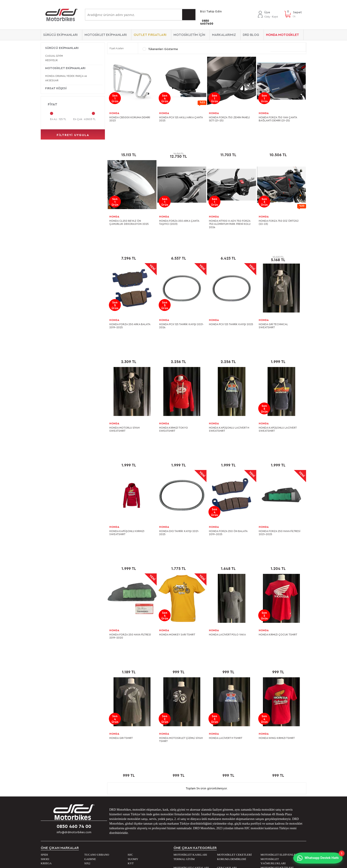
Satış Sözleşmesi (121, 771)
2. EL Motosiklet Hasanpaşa (63, 790)
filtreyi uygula (73, 135)
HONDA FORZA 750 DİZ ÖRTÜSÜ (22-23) (279, 202)
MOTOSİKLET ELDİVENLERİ (279, 712)
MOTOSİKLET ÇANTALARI (191, 725)
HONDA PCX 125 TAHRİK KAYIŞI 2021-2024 (181, 285)
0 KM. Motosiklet (55, 777)
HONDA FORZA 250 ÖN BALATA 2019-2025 (228, 451)
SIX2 (87, 721)
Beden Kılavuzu (120, 804)
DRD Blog (249, 757)
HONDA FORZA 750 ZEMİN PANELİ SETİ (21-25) (229, 119)
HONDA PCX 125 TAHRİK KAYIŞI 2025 (231, 284)
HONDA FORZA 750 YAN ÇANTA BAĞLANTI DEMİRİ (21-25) (278, 119)
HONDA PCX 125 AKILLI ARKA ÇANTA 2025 (181, 119)
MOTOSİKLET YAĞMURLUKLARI (273, 719)
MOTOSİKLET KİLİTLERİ (277, 725)
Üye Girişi (182, 757)
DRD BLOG (251, 35)
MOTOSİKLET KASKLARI (190, 712)
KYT (131, 721)
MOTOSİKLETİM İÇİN (189, 35)
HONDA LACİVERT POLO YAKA (227, 533)
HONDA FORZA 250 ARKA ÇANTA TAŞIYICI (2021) (179, 202)
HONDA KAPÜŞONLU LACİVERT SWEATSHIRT (278, 368)
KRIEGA (46, 721)
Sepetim (182, 771)
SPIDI (44, 712)
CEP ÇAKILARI (227, 725)
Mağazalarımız (53, 757)
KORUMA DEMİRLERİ (232, 716)
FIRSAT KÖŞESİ (56, 88)
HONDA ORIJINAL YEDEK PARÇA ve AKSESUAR (66, 78)
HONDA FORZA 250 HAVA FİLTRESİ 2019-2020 (130, 534)
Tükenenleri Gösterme (160, 49)
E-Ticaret (161, 862)
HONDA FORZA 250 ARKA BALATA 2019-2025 (130, 285)
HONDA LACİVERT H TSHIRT (226, 616)
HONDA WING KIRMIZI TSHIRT (277, 616)
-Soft (151, 862)
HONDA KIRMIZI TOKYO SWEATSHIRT (173, 368)
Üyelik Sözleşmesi (122, 764)
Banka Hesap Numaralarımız (63, 771)
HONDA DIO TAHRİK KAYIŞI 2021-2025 (179, 451)
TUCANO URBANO (97, 712)
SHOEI (45, 716)
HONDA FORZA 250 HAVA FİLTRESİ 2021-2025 (280, 451)
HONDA (114, 113)
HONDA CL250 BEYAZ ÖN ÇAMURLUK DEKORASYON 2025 (129, 202)
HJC (130, 712)
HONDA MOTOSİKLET (282, 35)
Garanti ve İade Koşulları (127, 797)
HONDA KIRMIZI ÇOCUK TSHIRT (278, 533)
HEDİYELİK (52, 60)
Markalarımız (224, 35)
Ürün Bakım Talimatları (125, 810)
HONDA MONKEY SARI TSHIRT (177, 533)
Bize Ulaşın (51, 764)
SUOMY (133, 716)
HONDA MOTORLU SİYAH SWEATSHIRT (124, 368)
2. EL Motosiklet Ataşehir (61, 784)
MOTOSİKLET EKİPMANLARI (106, 35)
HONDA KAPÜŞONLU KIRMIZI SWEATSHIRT (127, 451)
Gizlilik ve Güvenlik (123, 790)
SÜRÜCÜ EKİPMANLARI (60, 35)
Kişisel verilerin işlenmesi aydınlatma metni (139, 757)
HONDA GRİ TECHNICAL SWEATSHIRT (273, 285)
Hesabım (182, 764)
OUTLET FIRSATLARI (150, 35)
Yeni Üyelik (183, 777)
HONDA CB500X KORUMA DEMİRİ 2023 (130, 119)
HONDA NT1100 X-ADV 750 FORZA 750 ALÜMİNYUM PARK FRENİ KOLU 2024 (230, 204)
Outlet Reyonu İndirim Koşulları (131, 784)
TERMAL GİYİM (184, 716)
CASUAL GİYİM (54, 56)
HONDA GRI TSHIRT (121, 616)
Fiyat (53, 104)
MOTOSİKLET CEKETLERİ (234, 712)
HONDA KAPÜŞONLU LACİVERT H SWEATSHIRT (229, 368)
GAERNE (90, 716)
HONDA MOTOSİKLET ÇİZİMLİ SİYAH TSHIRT (181, 617)
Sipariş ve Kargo (121, 777)
